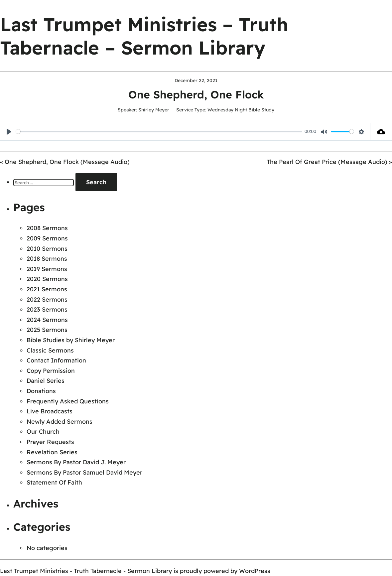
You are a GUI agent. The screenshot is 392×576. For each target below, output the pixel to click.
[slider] (159, 132)
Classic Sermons (50, 350)
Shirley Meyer (154, 110)
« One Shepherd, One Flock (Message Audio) (65, 162)
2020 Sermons (47, 279)
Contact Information (56, 360)
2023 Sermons (47, 309)
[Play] (9, 132)
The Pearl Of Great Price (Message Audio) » (329, 162)
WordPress (255, 571)
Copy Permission (51, 371)
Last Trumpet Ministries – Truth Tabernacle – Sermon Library (144, 36)
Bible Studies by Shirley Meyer (71, 340)
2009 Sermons (47, 238)
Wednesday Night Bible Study (241, 110)
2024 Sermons (47, 320)
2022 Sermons (47, 299)
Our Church (43, 432)
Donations (41, 391)
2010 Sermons (47, 249)
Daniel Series (46, 381)
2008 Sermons (47, 228)
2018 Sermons (47, 259)
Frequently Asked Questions (68, 401)
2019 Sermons (47, 269)
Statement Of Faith (54, 482)
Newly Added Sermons (60, 422)
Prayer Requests (50, 442)
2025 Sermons (47, 330)
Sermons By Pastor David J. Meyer (76, 462)
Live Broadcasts (50, 411)
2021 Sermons (47, 289)
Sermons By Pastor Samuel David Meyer (84, 472)
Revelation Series (52, 452)
